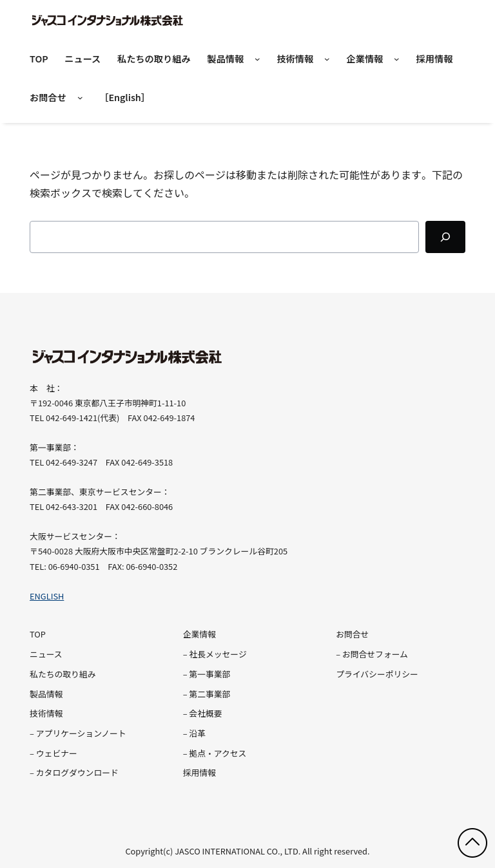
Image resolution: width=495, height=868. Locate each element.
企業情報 (364, 59)
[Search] (445, 237)
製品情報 (225, 59)
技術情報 (295, 59)
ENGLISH (47, 596)
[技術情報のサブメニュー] (327, 60)
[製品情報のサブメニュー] (257, 60)
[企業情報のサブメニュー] (397, 60)
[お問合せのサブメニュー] (80, 98)
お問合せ (48, 97)
